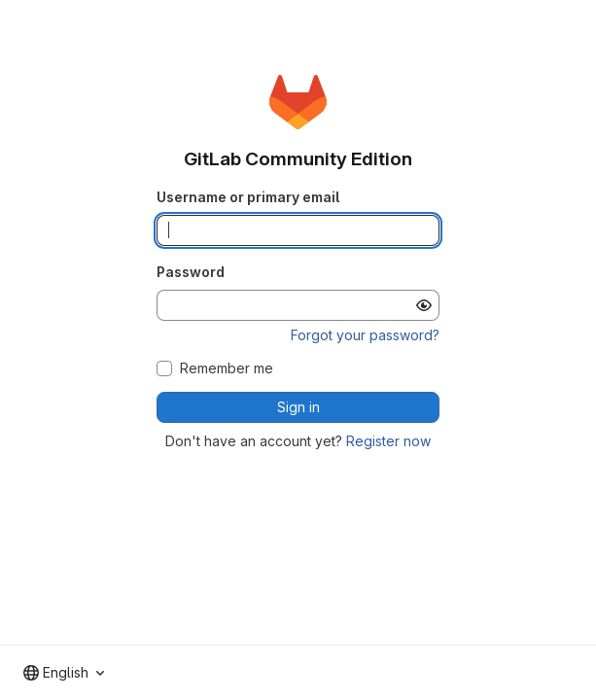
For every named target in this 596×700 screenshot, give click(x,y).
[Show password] (424, 305)
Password (191, 272)
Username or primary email (248, 197)
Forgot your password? (365, 335)
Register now (388, 441)
